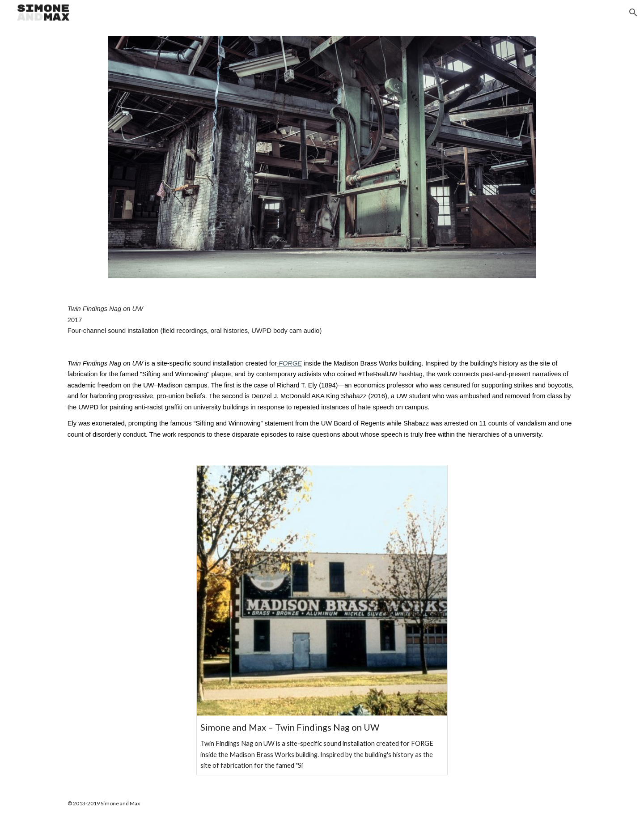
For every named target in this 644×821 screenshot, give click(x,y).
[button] (633, 13)
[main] (322, 372)
